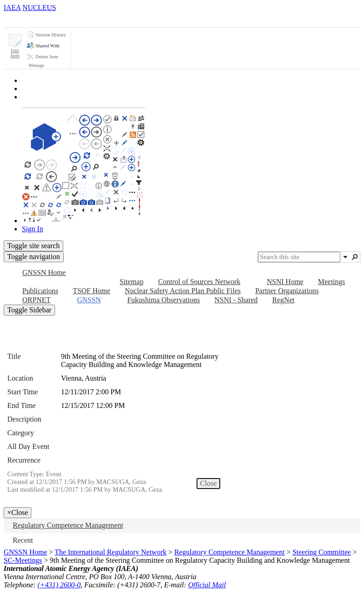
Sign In (33, 229)
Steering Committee (322, 552)
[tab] (20, 19)
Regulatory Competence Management (230, 552)
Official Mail (207, 585)
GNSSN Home (25, 552)
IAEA (12, 8)
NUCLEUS (39, 8)
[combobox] (299, 257)
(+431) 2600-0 (59, 585)
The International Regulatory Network (111, 552)
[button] (15, 46)
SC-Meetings (23, 560)
